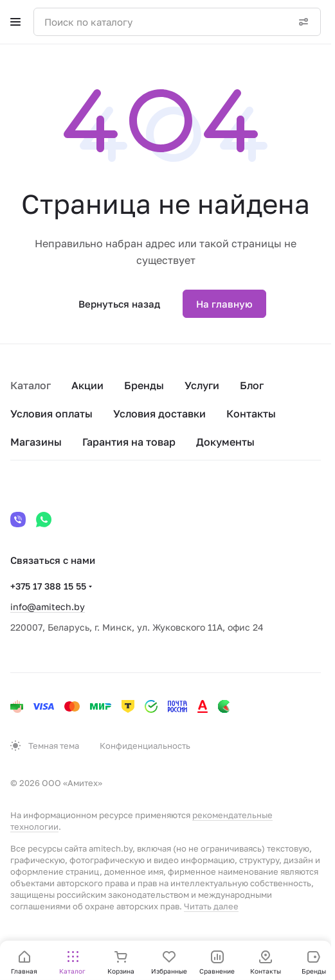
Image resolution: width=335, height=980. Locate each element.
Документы (225, 442)
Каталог (31, 385)
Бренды (144, 385)
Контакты (251, 414)
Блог (252, 385)
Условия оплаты (51, 414)
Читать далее (211, 906)
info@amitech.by (48, 607)
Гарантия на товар (129, 442)
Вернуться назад (119, 304)
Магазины (36, 442)
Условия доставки (159, 414)
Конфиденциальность (145, 746)
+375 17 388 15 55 (48, 586)
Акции (87, 385)
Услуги (202, 385)
